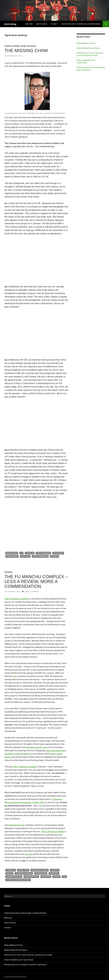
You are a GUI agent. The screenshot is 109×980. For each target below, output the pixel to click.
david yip (30, 553)
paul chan (25, 556)
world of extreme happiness (18, 880)
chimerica (11, 870)
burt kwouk (12, 553)
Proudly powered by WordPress (15, 977)
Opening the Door (17, 825)
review (57, 877)
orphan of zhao (32, 877)
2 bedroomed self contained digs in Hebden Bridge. (81, 24)
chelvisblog (10, 24)
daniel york (23, 870)
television (31, 46)
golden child (41, 873)
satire (23, 46)
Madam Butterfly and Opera (88, 48)
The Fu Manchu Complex (16, 599)
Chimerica (57, 799)
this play (29, 854)
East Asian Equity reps (36, 747)
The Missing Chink (26, 51)
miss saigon (58, 553)
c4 (22, 553)
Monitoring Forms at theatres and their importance (91, 69)
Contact (54, 24)
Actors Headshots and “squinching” (86, 61)
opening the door (14, 877)
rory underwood (40, 556)
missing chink (12, 556)
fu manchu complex (24, 873)
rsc (65, 877)
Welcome (29, 24)
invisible (16, 46)
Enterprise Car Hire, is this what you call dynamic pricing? (90, 54)
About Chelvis (42, 24)
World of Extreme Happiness (18, 802)
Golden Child (38, 802)
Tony (15, 676)
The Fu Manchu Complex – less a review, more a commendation (36, 581)
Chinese (8, 46)
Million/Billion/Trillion (86, 43)
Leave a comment (32, 592)
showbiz (8, 572)
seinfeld (55, 556)
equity (10, 873)
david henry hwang (40, 870)
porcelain (46, 877)
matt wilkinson (44, 553)
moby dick (54, 873)
